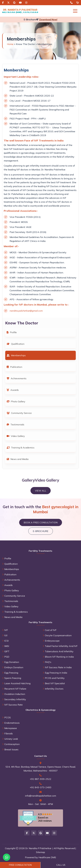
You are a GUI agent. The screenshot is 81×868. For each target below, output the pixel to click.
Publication (14, 367)
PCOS (8, 717)
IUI (6, 635)
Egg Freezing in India (56, 673)
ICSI (6, 641)
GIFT (7, 651)
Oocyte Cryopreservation (58, 635)
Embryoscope (52, 641)
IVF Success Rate (14, 705)
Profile (12, 332)
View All (41, 491)
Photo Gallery (16, 401)
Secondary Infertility (15, 699)
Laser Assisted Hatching (17, 683)
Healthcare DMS (47, 857)
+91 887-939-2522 (40, 779)
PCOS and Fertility (55, 678)
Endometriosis (12, 723)
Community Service (19, 413)
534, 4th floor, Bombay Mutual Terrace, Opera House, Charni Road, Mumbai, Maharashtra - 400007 (41, 769)
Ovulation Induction (15, 694)
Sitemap (40, 852)
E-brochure (41, 531)
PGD (7, 657)
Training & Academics (21, 448)
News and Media (18, 459)
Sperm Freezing (13, 678)
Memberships (16, 355)
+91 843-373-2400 (40, 787)
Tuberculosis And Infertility (59, 651)
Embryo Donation (14, 667)
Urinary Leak (11, 739)
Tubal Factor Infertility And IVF (61, 646)
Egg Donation (12, 662)
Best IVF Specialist (55, 683)
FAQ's (48, 662)
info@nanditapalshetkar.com (40, 796)
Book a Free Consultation (41, 522)
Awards (13, 390)
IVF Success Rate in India (58, 667)
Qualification (16, 344)
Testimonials (15, 424)
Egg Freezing (11, 673)
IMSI (7, 646)
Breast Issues (11, 749)
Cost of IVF (51, 630)
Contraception (12, 744)
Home (10, 44)
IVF (6, 630)
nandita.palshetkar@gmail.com (26, 311)
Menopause (11, 728)
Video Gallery (16, 436)
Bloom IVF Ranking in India (59, 657)
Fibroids (9, 733)
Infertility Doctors (54, 689)
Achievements (17, 378)
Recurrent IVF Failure (15, 689)
